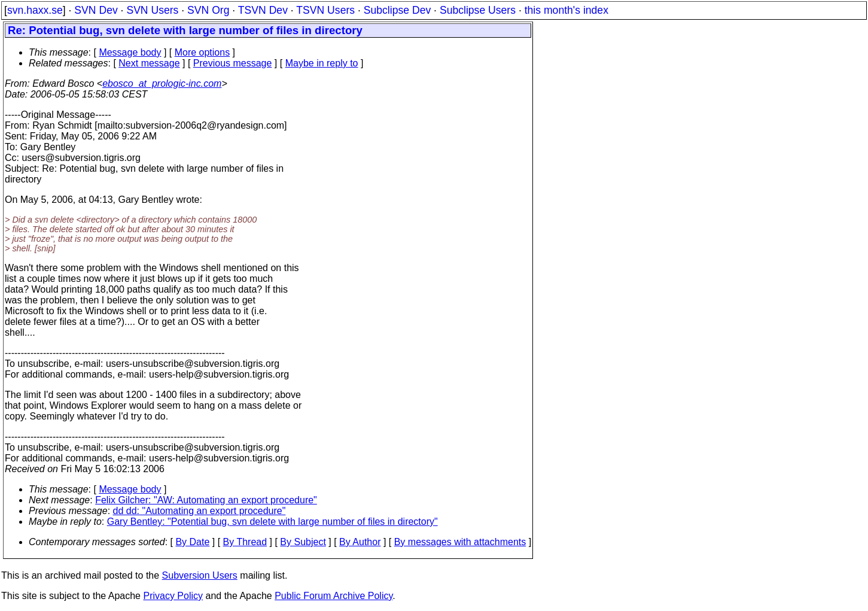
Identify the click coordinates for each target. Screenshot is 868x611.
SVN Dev (96, 10)
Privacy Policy (173, 596)
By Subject (303, 542)
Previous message (233, 63)
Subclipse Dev (397, 10)
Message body (130, 52)
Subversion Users (200, 575)
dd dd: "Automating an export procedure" (200, 511)
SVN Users (152, 10)
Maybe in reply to (322, 63)
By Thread (245, 542)
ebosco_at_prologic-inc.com (162, 83)
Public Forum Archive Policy (334, 596)
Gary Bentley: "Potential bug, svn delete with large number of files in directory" (272, 522)
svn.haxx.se (35, 10)
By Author (360, 542)
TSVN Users (325, 10)
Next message (149, 63)
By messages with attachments (460, 542)
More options (202, 52)
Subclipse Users (478, 10)
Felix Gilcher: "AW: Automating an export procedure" (206, 500)
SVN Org (208, 10)
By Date (192, 542)
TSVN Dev (263, 10)
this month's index (567, 10)
